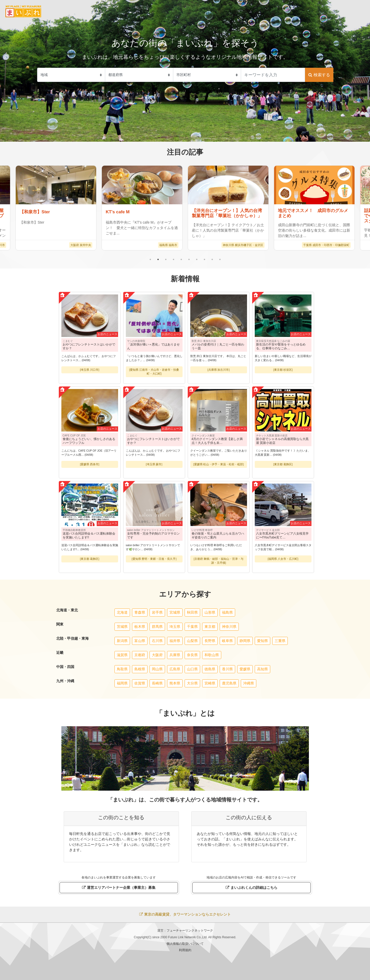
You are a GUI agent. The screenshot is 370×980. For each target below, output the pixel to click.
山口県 (192, 669)
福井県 (175, 641)
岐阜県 (227, 641)
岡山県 (157, 669)
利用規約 (185, 950)
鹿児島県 (229, 683)
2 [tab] (158, 259)
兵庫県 (175, 655)
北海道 (122, 612)
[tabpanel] (228, 208)
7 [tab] (197, 259)
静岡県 (245, 641)
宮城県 (175, 612)
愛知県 (262, 641)
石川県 (157, 641)
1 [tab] (150, 259)
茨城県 (122, 627)
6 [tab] (189, 259)
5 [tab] (181, 259)
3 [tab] (166, 259)
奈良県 (192, 655)
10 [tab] (220, 259)
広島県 (175, 669)
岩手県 (157, 612)
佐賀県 (140, 683)
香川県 (227, 669)
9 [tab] (212, 259)
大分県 (192, 683)
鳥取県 (122, 669)
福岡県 (122, 683)
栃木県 (140, 627)
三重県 (280, 641)
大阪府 (157, 655)
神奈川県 (229, 627)
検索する (319, 75)
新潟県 (122, 641)
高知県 (262, 669)
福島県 (227, 612)
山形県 (210, 612)
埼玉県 (175, 627)
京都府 (140, 655)
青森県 (140, 612)
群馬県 (157, 627)
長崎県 (157, 683)
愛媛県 (245, 669)
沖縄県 (249, 683)
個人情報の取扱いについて (185, 944)
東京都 (210, 627)
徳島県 (210, 669)
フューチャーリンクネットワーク (190, 931)
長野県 (210, 641)
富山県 (140, 641)
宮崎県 (210, 683)
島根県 (140, 669)
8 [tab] (204, 259)
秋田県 (192, 612)
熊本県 (175, 683)
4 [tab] (174, 259)
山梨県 (192, 641)
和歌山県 (212, 655)
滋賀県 (122, 655)
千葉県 (192, 627)
